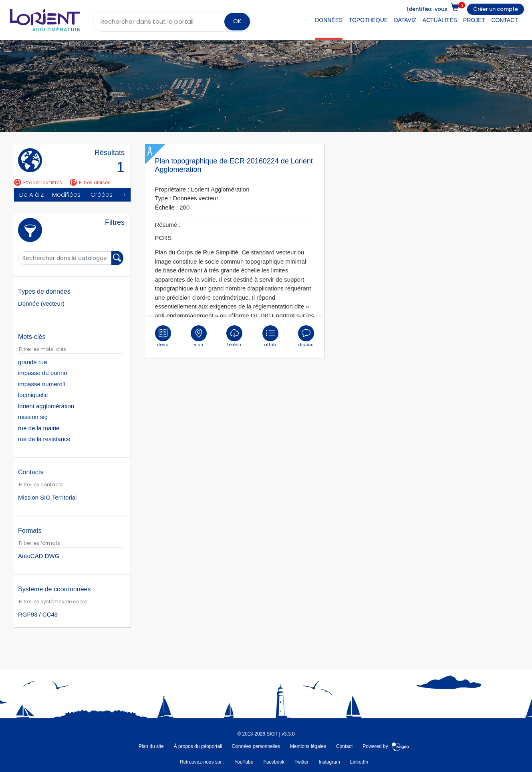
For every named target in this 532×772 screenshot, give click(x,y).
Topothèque (369, 20)
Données (329, 20)
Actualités (440, 20)
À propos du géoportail (198, 746)
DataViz (405, 20)
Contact (505, 20)
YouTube (244, 762)
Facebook (274, 762)
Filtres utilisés (90, 182)
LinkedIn (359, 762)
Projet (474, 20)
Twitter (301, 762)
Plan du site (151, 746)
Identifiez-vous (427, 9)
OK (237, 21)
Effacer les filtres (38, 182)
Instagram (329, 762)
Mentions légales (308, 746)
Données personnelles (256, 746)
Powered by (386, 746)
